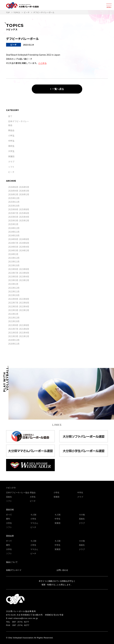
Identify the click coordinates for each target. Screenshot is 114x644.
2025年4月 (24, 217)
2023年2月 (24, 280)
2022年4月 (24, 306)
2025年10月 (14, 206)
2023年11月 (14, 262)
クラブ (11, 162)
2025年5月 (13, 217)
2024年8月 (24, 239)
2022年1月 (13, 314)
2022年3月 (13, 310)
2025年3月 (13, 220)
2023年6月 (24, 273)
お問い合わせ (62, 570)
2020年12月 (14, 340)
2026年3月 (24, 191)
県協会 (11, 130)
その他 (82, 515)
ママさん (34, 523)
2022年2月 (24, 310)
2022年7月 (13, 303)
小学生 (11, 136)
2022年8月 (24, 299)
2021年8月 (24, 325)
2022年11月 (14, 291)
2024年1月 (13, 254)
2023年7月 (13, 273)
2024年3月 (13, 250)
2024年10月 (14, 235)
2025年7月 (13, 213)
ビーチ (11, 172)
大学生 (11, 151)
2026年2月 (13, 194)
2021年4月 (24, 333)
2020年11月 (14, 344)
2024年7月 (13, 243)
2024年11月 (14, 232)
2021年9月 (13, 325)
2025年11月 (14, 202)
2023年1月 (13, 284)
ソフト (11, 167)
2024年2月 (24, 250)
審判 (8, 519)
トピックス (11, 488)
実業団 (11, 156)
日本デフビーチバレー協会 (18, 493)
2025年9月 (13, 209)
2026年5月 (24, 187)
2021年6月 (24, 329)
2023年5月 (13, 276)
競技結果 (10, 536)
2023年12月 (14, 258)
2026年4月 (13, 191)
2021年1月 (24, 336)
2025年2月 (24, 220)
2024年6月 (24, 243)
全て (10, 116)
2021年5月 (13, 333)
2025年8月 (24, 209)
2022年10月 (14, 295)
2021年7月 (13, 329)
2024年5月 (13, 247)
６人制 (58, 515)
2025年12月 (14, 198)
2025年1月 (13, 224)
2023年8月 (24, 269)
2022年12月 (14, 288)
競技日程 (10, 510)
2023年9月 (13, 269)
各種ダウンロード (14, 570)
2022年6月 (24, 303)
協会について (12, 562)
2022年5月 (13, 306)
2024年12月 (14, 228)
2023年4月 (24, 276)
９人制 (33, 515)
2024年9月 (13, 239)
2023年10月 (14, 265)
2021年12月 (14, 318)
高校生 (11, 146)
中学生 (11, 141)
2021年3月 (13, 336)
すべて (9, 515)
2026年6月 (13, 187)
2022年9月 (13, 299)
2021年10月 (14, 321)
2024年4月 (24, 247)
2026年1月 (24, 194)
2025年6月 (24, 213)
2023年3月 (13, 280)
